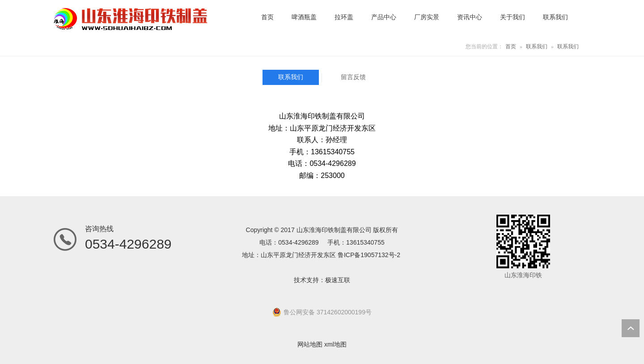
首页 (511, 47)
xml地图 (335, 344)
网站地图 (310, 344)
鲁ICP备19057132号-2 (369, 255)
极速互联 (338, 280)
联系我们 (537, 47)
